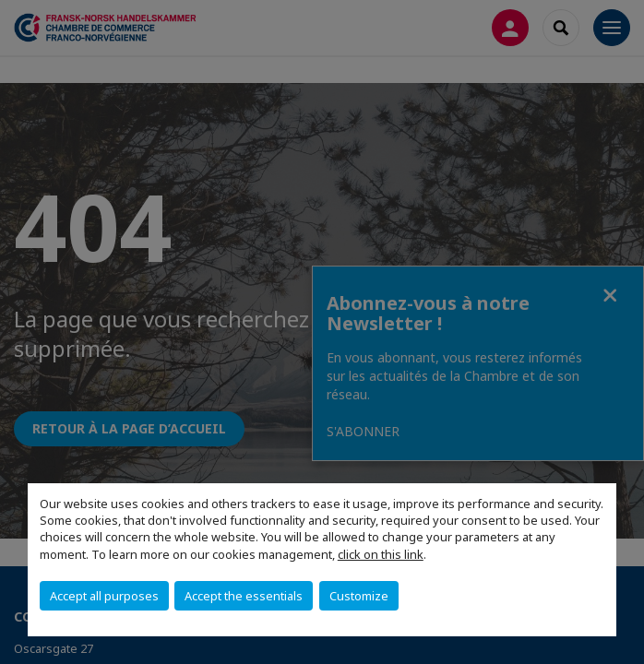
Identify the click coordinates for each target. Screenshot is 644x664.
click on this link (381, 554)
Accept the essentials (244, 596)
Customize (359, 596)
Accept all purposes (104, 596)
